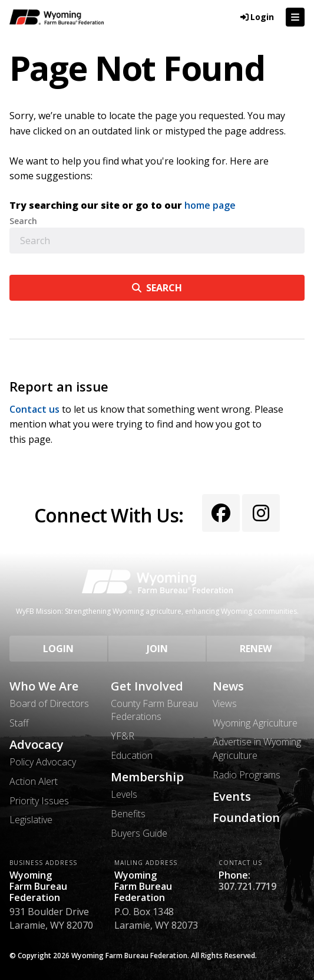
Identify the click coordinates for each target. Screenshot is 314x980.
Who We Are (44, 686)
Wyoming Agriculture (255, 723)
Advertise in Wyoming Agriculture (257, 748)
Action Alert (34, 781)
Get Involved (147, 686)
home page (210, 205)
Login (58, 649)
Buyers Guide (139, 833)
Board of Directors (49, 703)
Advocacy (37, 745)
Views (225, 703)
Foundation (246, 818)
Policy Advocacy (43, 762)
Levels (124, 794)
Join (157, 649)
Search (23, 221)
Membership (147, 777)
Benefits (128, 814)
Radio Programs (247, 775)
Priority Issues (39, 801)
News (228, 686)
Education (132, 755)
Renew (256, 649)
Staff (19, 723)
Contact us (34, 409)
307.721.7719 (247, 886)
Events (232, 797)
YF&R (123, 736)
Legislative (31, 820)
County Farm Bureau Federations (154, 710)
